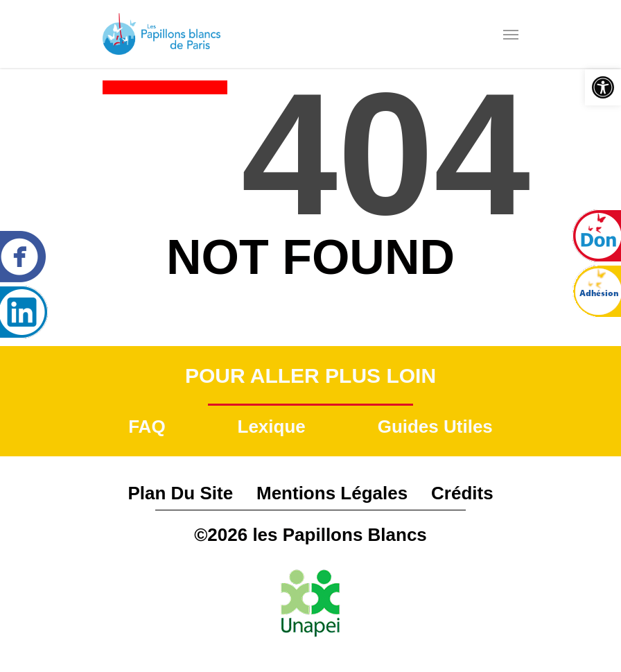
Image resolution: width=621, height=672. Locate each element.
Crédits (462, 493)
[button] (603, 87)
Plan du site (180, 493)
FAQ (147, 427)
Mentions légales (332, 493)
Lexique (272, 427)
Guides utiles (435, 427)
